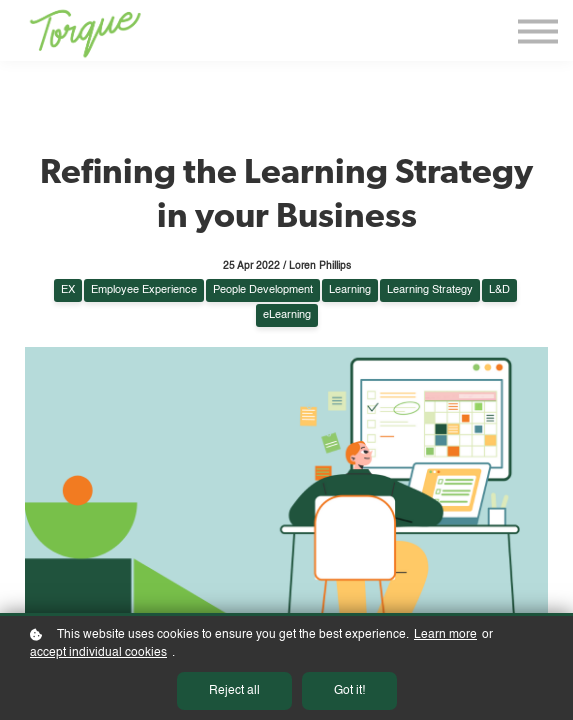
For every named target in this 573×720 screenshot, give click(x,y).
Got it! (349, 691)
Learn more (445, 635)
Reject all (234, 691)
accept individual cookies (98, 653)
